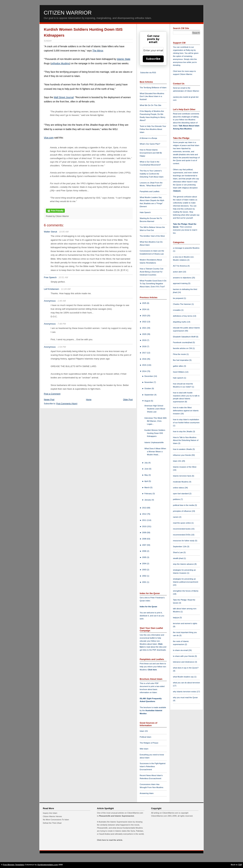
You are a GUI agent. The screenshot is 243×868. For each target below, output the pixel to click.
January (148, 500)
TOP (240, 865)
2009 (144, 533)
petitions (177, 499)
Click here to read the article (110, 840)
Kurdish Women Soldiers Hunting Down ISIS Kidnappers (155, 433)
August (148, 401)
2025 (144, 303)
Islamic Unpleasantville (154, 442)
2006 (144, 551)
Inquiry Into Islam (50, 813)
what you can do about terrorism (186, 683)
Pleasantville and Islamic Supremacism (116, 816)
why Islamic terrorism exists (185, 692)
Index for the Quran (148, 607)
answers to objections (182, 278)
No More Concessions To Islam (56, 820)
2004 (144, 564)
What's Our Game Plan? (150, 144)
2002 (144, 576)
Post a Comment (52, 394)
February (148, 494)
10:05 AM (64, 232)
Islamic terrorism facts (182, 476)
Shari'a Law (178, 552)
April (147, 481)
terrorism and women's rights (185, 623)
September (149, 395)
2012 (144, 514)
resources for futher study (184, 541)
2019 (144, 340)
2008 (144, 539)
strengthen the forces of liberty (186, 591)
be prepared (178, 298)
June (147, 469)
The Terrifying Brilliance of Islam (153, 88)
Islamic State (124, 59)
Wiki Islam (144, 749)
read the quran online (182, 523)
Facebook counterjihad (183, 342)
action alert (178, 272)
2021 (144, 328)
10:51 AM (63, 277)
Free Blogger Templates (14, 865)
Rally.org (190, 50)
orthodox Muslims (60, 63)
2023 (144, 316)
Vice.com (49, 138)
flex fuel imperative (181, 360)
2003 (144, 570)
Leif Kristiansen (51, 289)
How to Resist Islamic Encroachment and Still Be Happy (151, 153)
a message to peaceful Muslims (186, 248)
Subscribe (153, 59)
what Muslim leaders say (184, 677)
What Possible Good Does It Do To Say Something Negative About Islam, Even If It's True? (153, 284)
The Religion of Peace (149, 743)
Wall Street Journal (64, 97)
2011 (144, 520)
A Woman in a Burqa (148, 138)
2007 (144, 545)
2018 (144, 346)
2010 (144, 526)
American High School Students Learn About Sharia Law (155, 409)
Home (89, 400)
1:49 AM (62, 301)
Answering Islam (147, 793)
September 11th (180, 547)
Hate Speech (145, 212)
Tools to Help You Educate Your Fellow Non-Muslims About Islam (153, 129)
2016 (144, 359)
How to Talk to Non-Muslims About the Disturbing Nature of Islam (186, 440)
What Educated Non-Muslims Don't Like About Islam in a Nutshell (152, 96)
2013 (144, 508)
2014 (144, 371)
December (149, 376)
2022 (144, 322)
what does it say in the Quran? (186, 668)
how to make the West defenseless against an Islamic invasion (186, 411)
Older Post (128, 400)
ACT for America (180, 266)
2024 (144, 309)
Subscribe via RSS (148, 73)
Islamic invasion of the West (185, 467)
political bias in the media (184, 505)
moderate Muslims (181, 482)
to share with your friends (184, 656)
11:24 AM (66, 289)
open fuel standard (181, 494)
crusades (177, 310)
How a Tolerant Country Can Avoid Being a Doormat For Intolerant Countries (152, 272)
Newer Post (49, 400)
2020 (144, 334)
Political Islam (145, 737)
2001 (144, 582)
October (148, 388)
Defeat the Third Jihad (52, 823)
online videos (179, 488)
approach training (181, 283)
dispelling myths (180, 322)
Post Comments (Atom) (67, 404)
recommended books (182, 529)
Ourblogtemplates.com (48, 865)
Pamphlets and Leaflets (150, 191)
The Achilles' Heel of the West (152, 236)
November (149, 382)
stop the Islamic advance (184, 564)
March (147, 487)
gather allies (178, 366)
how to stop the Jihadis (183, 431)
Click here (152, 670)
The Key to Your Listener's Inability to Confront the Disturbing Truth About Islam (152, 174)
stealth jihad (178, 558)
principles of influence (182, 511)
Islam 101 (144, 731)
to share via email (181, 650)
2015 (144, 365)
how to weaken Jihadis (183, 449)
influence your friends (182, 455)
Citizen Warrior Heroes (52, 816)
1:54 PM (62, 347)
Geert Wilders (179, 372)
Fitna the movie (180, 354)
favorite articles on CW (183, 348)
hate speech (178, 378)
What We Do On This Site (151, 105)
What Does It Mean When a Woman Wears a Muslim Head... (155, 452)
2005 (144, 557)
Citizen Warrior (68, 13)
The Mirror (98, 51)
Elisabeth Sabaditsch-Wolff (184, 337)
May (146, 475)
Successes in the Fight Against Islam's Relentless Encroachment (153, 766)
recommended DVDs (182, 535)
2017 (144, 353)
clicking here (178, 53)
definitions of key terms (183, 316)
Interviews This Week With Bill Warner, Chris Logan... (156, 421)
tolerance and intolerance (184, 662)
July (146, 463)
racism (176, 517)
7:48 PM (62, 324)
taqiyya (177, 191)
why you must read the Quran (185, 697)
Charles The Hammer (182, 304)
